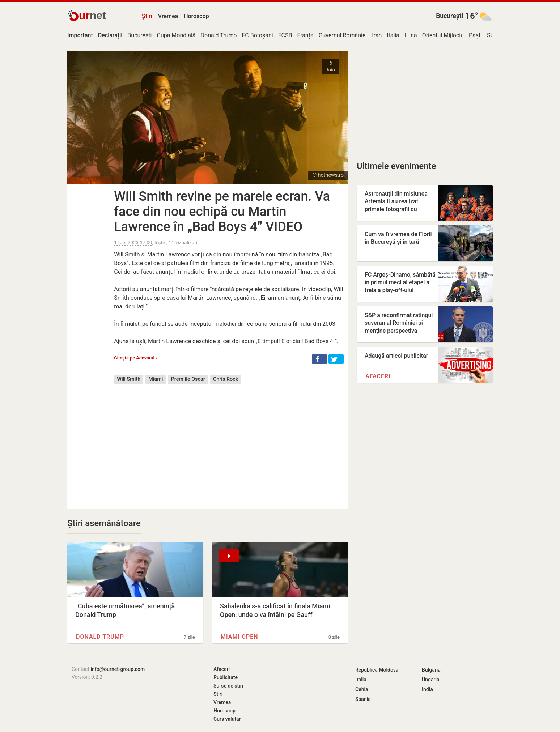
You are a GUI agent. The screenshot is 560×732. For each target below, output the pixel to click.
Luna (411, 35)
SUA (492, 35)
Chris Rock (226, 379)
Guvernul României (343, 35)
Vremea (168, 16)
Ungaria (431, 680)
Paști (475, 35)
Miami (156, 379)
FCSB (285, 35)
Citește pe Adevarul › (135, 358)
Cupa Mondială (176, 35)
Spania (363, 699)
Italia (393, 35)
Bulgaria (431, 670)
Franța (305, 35)
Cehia (362, 689)
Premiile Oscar (188, 379)
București (449, 16)
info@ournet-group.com (118, 669)
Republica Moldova (377, 670)
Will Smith (129, 379)
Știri (147, 16)
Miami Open (239, 637)
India (427, 689)
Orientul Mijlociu (443, 35)
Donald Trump (219, 35)
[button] (319, 359)
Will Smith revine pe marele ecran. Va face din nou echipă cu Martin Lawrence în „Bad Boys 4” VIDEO (222, 212)
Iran (377, 35)
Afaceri (378, 376)
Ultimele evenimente (396, 166)
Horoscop (196, 16)
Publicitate (226, 677)
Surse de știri (228, 686)
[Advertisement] (229, 441)
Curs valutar (227, 719)
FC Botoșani (257, 35)
